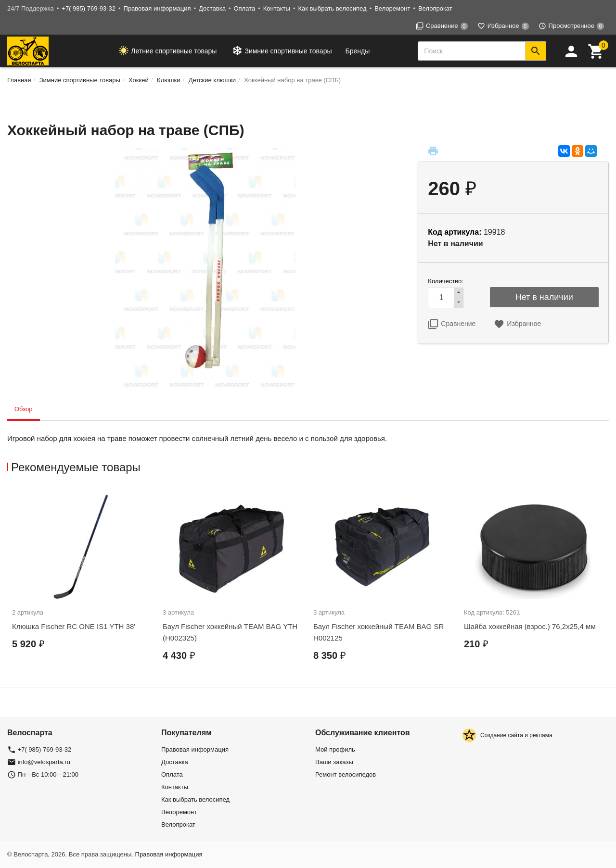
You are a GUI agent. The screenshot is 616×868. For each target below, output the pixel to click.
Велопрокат (435, 8)
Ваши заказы (334, 762)
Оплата (244, 8)
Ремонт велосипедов (346, 774)
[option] (83, 578)
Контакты (277, 8)
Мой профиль (335, 749)
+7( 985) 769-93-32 (89, 8)
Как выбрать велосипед (332, 8)
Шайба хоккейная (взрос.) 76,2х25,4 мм (530, 626)
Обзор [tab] (24, 409)
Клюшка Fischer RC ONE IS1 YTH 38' (74, 626)
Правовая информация (157, 8)
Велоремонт (392, 8)
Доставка (212, 8)
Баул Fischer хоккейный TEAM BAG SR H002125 (379, 632)
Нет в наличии (544, 297)
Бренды (358, 51)
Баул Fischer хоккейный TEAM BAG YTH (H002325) (230, 632)
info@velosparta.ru (44, 762)
